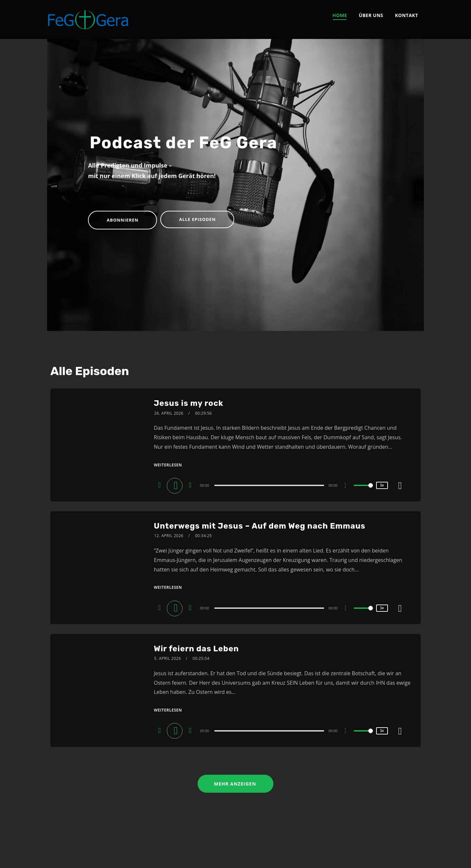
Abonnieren (122, 220)
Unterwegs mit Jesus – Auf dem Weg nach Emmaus (260, 526)
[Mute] (348, 486)
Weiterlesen (168, 465)
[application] (271, 485)
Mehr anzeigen (235, 784)
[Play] (176, 485)
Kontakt (407, 15)
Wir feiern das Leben (196, 649)
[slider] (270, 485)
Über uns (371, 15)
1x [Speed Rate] (382, 485)
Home (340, 15)
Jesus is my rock (189, 403)
